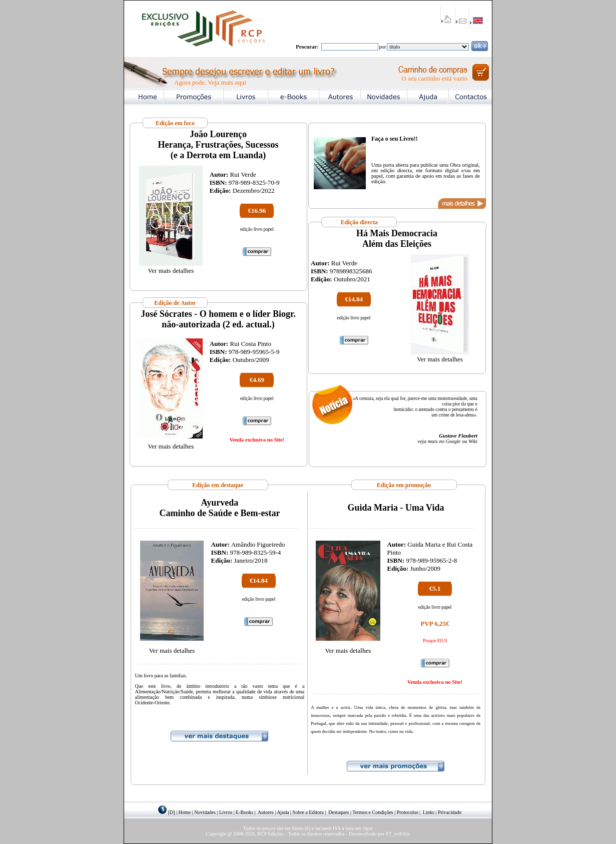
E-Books (244, 812)
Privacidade (450, 812)
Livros (226, 812)
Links (429, 812)
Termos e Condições (373, 812)
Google (453, 441)
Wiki (473, 441)
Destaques (339, 812)
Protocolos (408, 812)
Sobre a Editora (308, 812)
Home (185, 812)
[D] (172, 812)
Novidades (205, 812)
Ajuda (283, 812)
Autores (266, 812)
